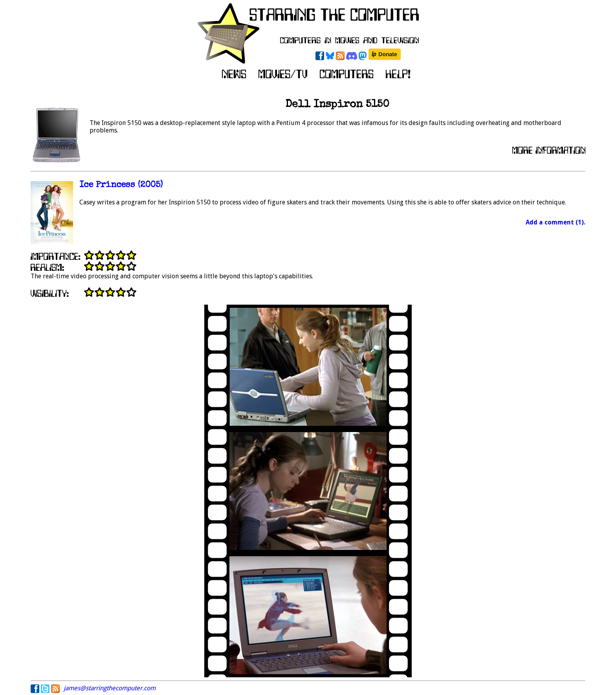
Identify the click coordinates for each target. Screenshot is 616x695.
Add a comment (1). (555, 222)
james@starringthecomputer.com (110, 688)
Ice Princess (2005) (121, 185)
